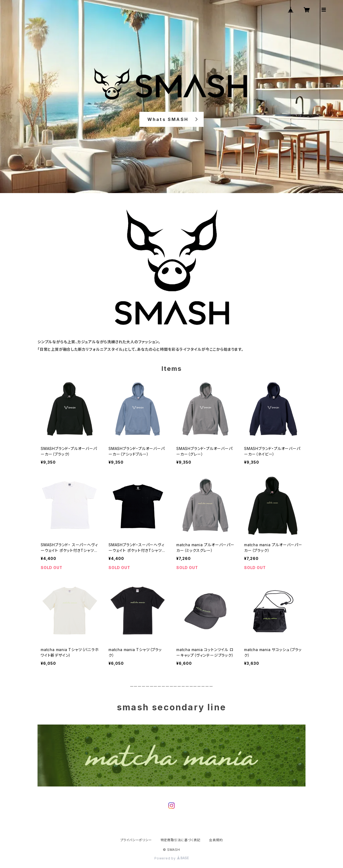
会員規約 (216, 840)
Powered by (171, 858)
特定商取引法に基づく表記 (181, 840)
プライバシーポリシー (136, 840)
